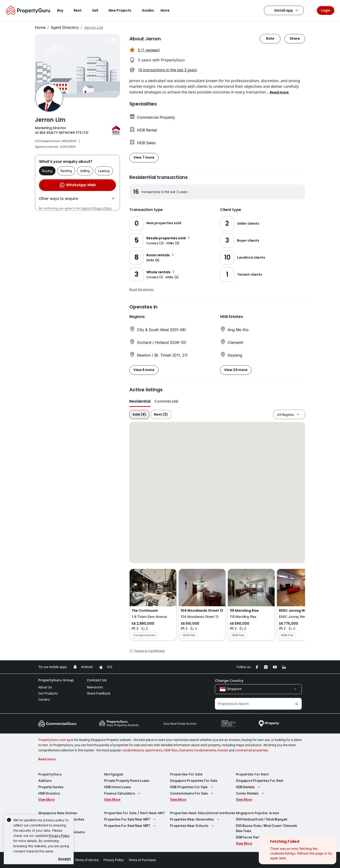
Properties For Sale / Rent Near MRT (135, 813)
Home (40, 27)
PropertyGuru (50, 774)
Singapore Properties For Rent (259, 781)
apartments (154, 750)
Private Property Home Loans (127, 781)
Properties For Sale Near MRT (130, 819)
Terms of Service (87, 860)
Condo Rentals (251, 793)
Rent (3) (161, 414)
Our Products (48, 693)
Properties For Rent (252, 774)
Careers (44, 699)
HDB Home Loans (118, 787)
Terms (85, 208)
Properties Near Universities (195, 819)
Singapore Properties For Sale (194, 781)
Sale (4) (139, 414)
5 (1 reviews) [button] (149, 50)
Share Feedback (99, 693)
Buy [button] (63, 10)
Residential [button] (140, 401)
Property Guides (51, 787)
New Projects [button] (123, 10)
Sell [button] (98, 10)
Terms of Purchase (142, 860)
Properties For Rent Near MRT (130, 826)
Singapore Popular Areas (257, 813)
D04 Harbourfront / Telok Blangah (262, 819)
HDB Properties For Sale (192, 787)
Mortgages (114, 774)
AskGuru (45, 781)
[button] (279, 92)
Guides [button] (148, 10)
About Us (45, 687)
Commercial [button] (166, 401)
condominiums (133, 750)
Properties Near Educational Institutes (203, 813)
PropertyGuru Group (56, 680)
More (168, 10)
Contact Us (97, 680)
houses (223, 750)
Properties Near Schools (193, 826)
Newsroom (95, 687)
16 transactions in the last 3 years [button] (167, 70)
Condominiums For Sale (192, 793)
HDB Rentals (249, 787)
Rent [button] (81, 10)
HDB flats (171, 750)
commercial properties (251, 750)
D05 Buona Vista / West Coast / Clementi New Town (266, 828)
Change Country (229, 681)
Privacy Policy (102, 208)
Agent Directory (65, 27)
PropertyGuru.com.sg (54, 740)
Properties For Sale (186, 774)
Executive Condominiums (198, 750)
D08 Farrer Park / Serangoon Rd (261, 837)
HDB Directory (49, 793)
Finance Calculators (123, 793)
